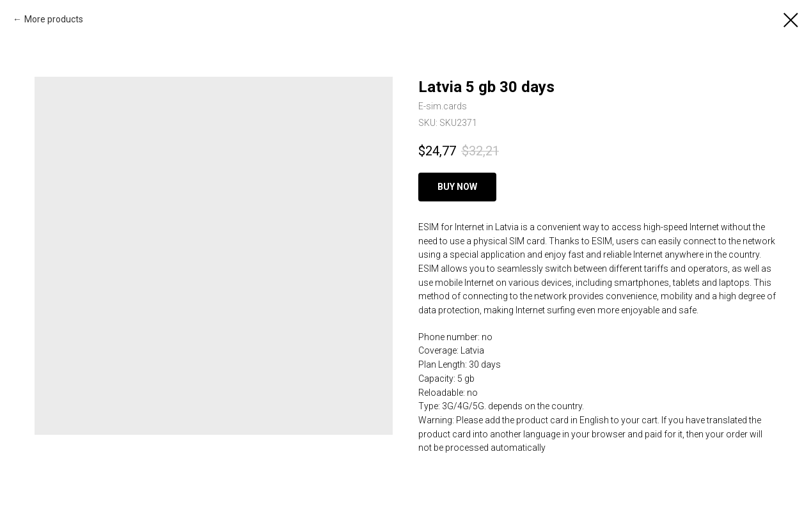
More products (54, 19)
